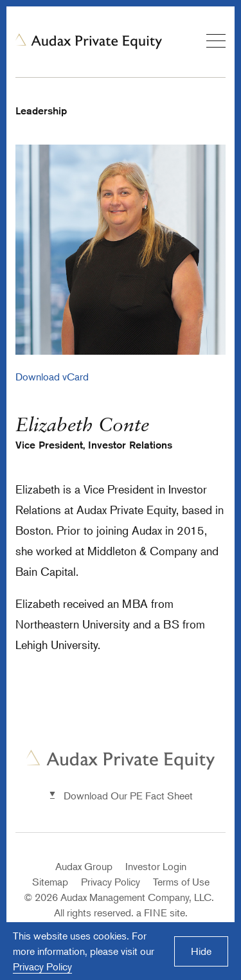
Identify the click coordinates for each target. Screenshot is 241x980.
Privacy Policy (111, 882)
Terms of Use (181, 882)
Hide (201, 951)
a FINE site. (162, 913)
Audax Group (84, 866)
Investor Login (156, 866)
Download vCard (52, 377)
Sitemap (50, 882)
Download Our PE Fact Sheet (128, 796)
